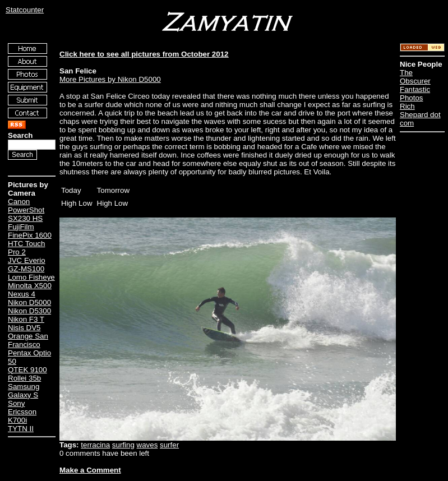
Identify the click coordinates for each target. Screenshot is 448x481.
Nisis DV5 (24, 328)
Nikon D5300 (29, 311)
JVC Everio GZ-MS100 (27, 265)
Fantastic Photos (415, 94)
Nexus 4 (22, 294)
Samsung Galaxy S (24, 391)
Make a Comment (90, 470)
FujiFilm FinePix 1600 (30, 231)
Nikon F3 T (26, 319)
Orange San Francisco (28, 340)
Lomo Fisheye (31, 277)
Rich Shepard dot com (420, 115)
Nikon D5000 (29, 302)
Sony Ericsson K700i (22, 412)
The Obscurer (415, 77)
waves (147, 445)
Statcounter (25, 10)
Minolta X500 (30, 286)
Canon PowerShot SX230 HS (26, 210)
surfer (169, 445)
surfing (123, 445)
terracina (95, 445)
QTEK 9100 (27, 370)
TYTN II (21, 429)
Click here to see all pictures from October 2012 (144, 54)
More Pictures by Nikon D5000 (110, 79)
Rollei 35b (24, 378)
